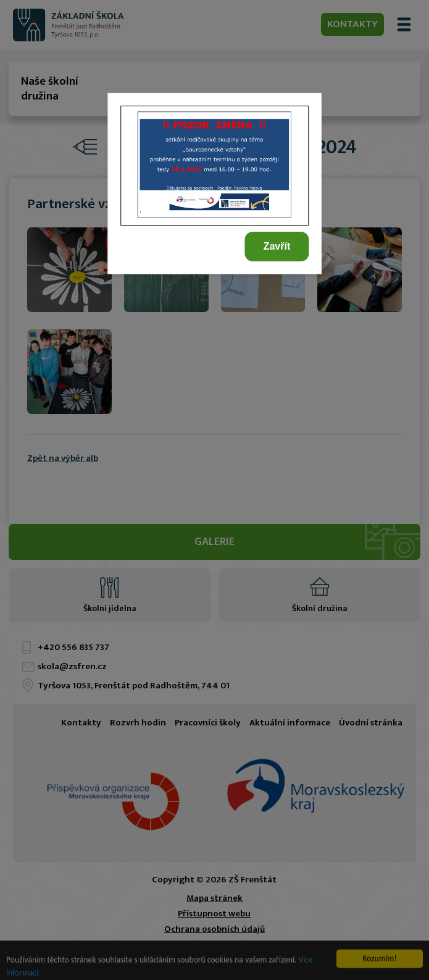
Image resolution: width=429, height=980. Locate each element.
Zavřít (277, 246)
